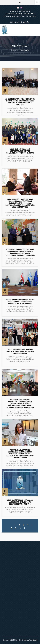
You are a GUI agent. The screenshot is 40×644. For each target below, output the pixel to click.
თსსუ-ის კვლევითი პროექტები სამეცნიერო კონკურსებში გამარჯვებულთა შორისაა (20, 502)
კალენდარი (15, 23)
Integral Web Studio (31, 640)
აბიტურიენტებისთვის (12, 16)
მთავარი (14, 50)
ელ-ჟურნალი (29, 14)
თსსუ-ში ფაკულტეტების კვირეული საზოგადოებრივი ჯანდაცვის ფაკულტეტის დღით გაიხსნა (20, 302)
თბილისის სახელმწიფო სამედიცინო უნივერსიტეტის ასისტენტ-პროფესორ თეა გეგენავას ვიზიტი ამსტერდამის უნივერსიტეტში (20, 454)
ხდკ (23, 16)
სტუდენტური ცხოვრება (15, 14)
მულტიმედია (31, 16)
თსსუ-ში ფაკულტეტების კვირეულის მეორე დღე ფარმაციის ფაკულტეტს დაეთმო (20, 151)
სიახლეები (14, 11)
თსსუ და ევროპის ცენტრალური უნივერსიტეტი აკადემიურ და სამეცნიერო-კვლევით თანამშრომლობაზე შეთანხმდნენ (20, 252)
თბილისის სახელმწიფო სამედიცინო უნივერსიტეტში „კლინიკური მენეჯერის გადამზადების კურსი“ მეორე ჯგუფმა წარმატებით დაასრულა (20, 404)
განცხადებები (25, 11)
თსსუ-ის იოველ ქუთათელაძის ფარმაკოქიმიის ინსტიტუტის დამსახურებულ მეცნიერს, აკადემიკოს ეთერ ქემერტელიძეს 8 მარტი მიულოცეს (20, 203)
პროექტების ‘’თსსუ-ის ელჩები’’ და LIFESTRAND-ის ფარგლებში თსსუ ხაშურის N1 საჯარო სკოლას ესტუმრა (20, 102)
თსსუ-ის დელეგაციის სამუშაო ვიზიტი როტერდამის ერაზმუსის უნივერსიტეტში (20, 352)
